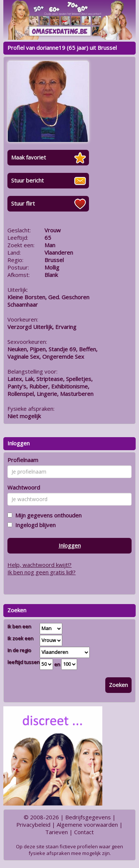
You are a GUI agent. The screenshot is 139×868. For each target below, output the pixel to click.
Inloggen (70, 545)
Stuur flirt (23, 203)
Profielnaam (23, 460)
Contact (84, 832)
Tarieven (57, 832)
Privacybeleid (33, 825)
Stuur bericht (27, 180)
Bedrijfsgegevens (88, 817)
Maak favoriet (29, 157)
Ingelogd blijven (34, 525)
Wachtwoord (24, 487)
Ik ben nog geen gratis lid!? (42, 572)
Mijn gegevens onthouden (47, 515)
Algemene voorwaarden (87, 825)
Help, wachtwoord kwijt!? (39, 565)
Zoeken (118, 685)
